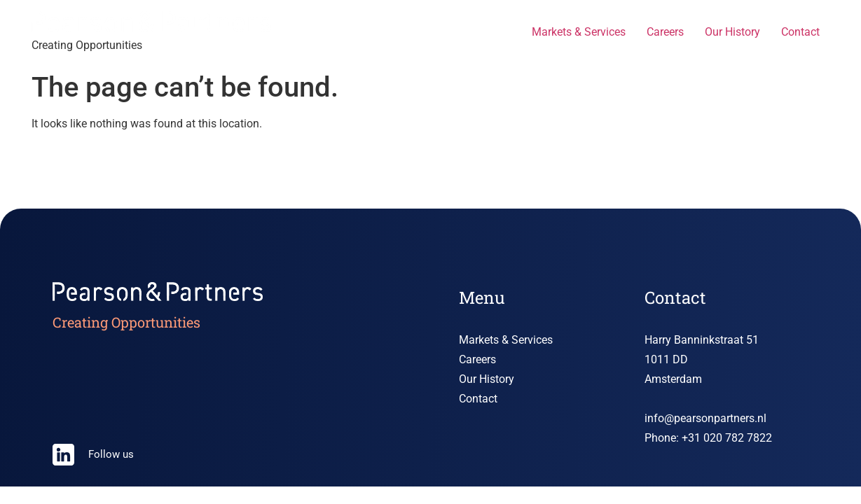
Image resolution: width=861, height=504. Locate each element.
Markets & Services (579, 32)
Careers (665, 32)
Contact (800, 32)
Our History (732, 32)
